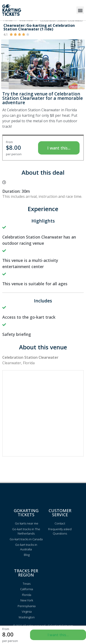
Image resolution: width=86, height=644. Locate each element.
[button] (80, 10)
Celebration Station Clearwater (62, 26)
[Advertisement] (43, 420)
